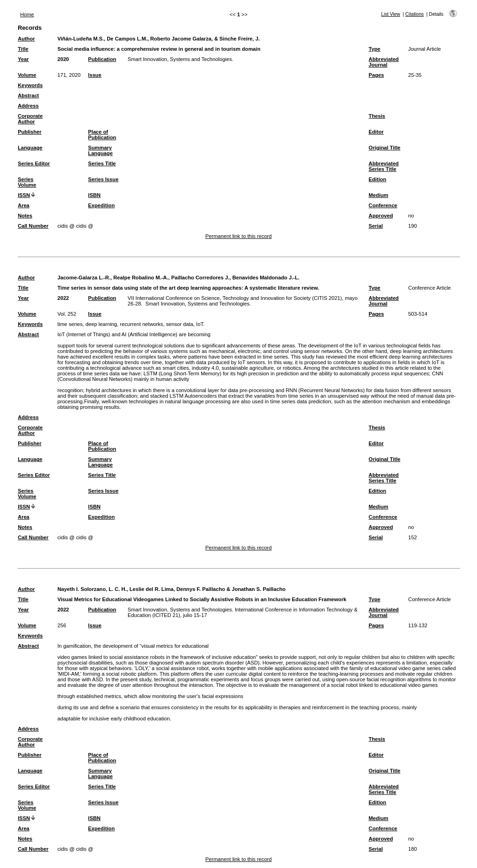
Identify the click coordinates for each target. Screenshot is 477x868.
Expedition (101, 205)
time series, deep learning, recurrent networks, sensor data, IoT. (131, 324)
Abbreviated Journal (384, 62)
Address (28, 106)
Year (23, 59)
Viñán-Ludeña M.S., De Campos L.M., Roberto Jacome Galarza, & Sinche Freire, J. (158, 39)
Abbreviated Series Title (384, 166)
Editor (376, 132)
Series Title (102, 163)
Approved (381, 216)
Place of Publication (102, 135)
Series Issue (103, 179)
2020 (63, 59)
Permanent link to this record (238, 236)
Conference (383, 205)
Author (26, 39)
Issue (95, 75)
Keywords (30, 85)
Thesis (377, 116)
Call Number (33, 226)
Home (27, 14)
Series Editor (34, 163)
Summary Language (100, 150)
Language (30, 148)
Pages (376, 75)
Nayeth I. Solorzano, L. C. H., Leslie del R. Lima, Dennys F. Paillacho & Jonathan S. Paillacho (171, 589)
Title (23, 49)
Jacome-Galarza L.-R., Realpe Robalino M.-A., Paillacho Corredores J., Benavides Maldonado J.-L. (178, 278)
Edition (377, 179)
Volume (27, 75)
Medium (378, 195)
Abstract (28, 95)
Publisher (30, 132)
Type (374, 49)
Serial (375, 226)
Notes (25, 216)
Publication (102, 59)
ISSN (24, 195)
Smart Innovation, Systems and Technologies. (181, 59)
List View (391, 14)
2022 (63, 298)
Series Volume (27, 182)
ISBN (94, 195)
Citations (415, 14)
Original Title (384, 148)
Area (24, 205)
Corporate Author (30, 119)
